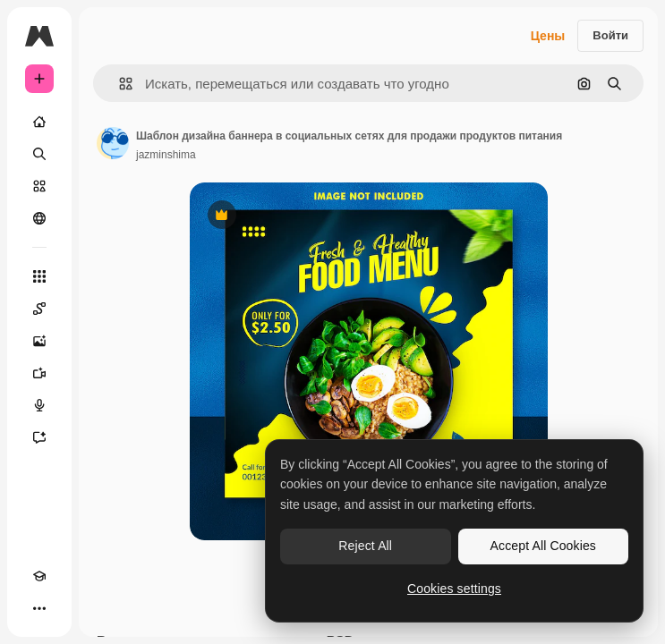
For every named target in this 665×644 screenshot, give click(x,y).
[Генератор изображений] (39, 341)
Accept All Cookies (543, 546)
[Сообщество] (39, 218)
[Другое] (39, 608)
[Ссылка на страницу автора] (113, 143)
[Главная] (39, 122)
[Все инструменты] (39, 276)
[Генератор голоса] (39, 405)
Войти (610, 35)
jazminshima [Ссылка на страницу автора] (166, 155)
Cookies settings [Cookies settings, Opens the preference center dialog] (454, 589)
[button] (119, 84)
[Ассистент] (39, 437)
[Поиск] (39, 154)
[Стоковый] (39, 186)
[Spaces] (39, 309)
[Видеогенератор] (39, 373)
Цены (548, 36)
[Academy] (39, 576)
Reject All (365, 546)
